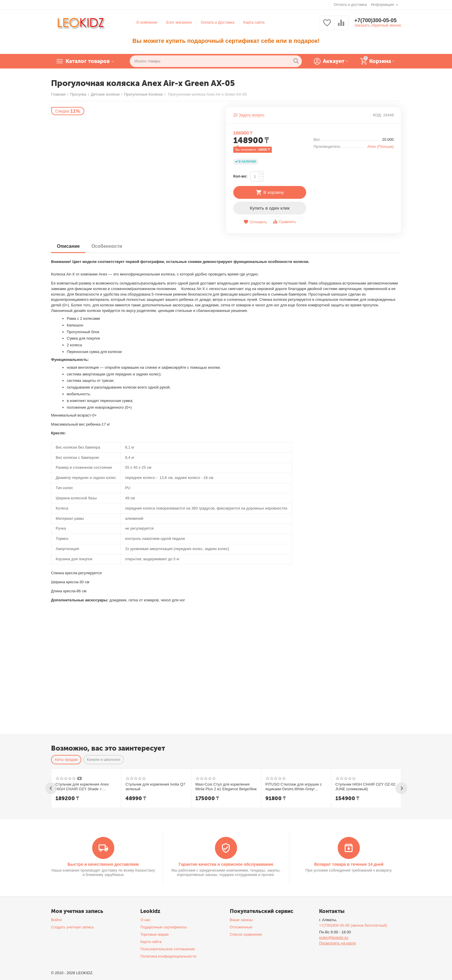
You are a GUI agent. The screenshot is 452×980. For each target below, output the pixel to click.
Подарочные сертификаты (164, 927)
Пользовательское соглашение (168, 949)
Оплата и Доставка (217, 22)
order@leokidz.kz (334, 938)
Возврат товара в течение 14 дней (349, 864)
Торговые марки (154, 934)
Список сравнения (246, 934)
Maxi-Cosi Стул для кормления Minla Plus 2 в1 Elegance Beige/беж (226, 787)
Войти (56, 920)
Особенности (107, 246)
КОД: (377, 115)
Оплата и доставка (350, 5)
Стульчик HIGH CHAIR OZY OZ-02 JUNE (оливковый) (365, 787)
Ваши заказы (241, 920)
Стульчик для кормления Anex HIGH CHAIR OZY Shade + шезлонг (82, 787)
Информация (383, 5)
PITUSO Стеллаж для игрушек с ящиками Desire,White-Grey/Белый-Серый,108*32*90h (294, 787)
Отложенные (241, 927)
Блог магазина (179, 22)
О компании (147, 22)
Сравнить (284, 222)
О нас (145, 920)
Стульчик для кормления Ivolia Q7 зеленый (155, 787)
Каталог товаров (88, 61)
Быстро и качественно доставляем (103, 864)
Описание (68, 246)
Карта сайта (254, 22)
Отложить (255, 222)
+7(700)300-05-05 (375, 20)
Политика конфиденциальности (168, 956)
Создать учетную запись (72, 927)
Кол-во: (240, 176)
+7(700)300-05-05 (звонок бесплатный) (353, 925)
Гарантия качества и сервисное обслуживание (226, 864)
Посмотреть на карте (338, 943)
